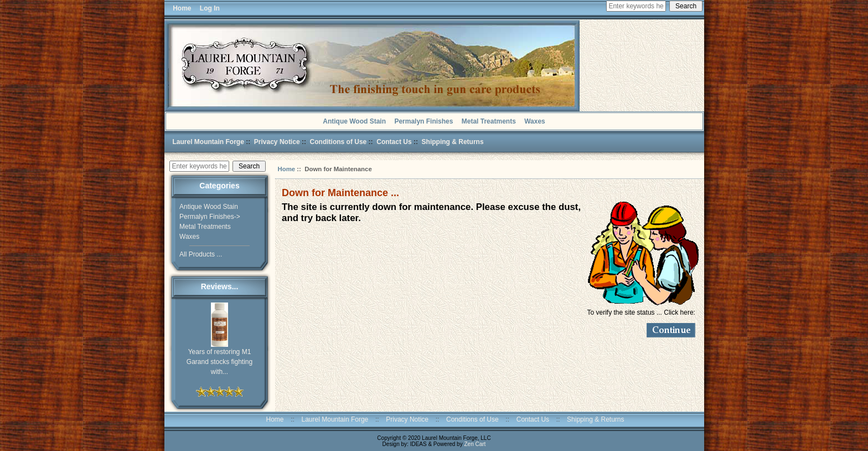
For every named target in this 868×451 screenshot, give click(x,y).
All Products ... (201, 254)
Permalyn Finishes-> (210, 217)
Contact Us (394, 142)
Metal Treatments (489, 121)
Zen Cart (475, 444)
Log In (210, 8)
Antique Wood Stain (354, 121)
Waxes (535, 121)
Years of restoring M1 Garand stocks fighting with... (219, 358)
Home (180, 8)
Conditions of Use (339, 142)
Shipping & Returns (453, 142)
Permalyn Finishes (423, 121)
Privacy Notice (277, 142)
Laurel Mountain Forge (208, 142)
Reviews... (220, 286)
